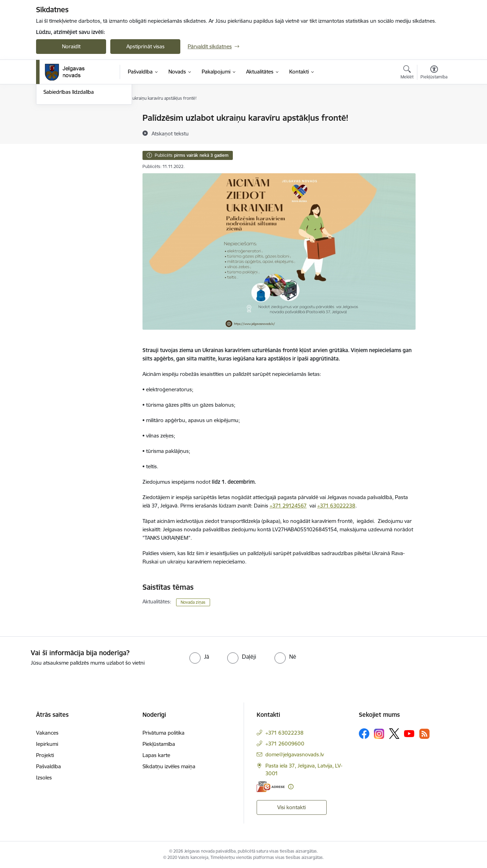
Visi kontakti (291, 807)
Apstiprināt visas (145, 46)
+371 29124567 (288, 506)
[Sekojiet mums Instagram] (379, 734)
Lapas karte (156, 755)
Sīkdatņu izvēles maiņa (169, 766)
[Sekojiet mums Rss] (424, 734)
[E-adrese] (271, 787)
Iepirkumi (47, 744)
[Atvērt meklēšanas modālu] (407, 73)
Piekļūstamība (159, 744)
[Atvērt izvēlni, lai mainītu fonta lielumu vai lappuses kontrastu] (434, 73)
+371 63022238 (336, 506)
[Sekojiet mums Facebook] (364, 734)
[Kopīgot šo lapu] (434, 132)
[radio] (199, 657)
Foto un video (60, 155)
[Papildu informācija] (291, 787)
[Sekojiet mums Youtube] (409, 733)
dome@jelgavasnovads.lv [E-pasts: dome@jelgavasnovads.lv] (295, 754)
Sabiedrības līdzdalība (69, 167)
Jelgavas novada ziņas (69, 143)
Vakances (47, 733)
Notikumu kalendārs (67, 118)
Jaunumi (53, 130)
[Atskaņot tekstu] (170, 133)
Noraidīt (71, 46)
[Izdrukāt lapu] (434, 115)
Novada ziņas (193, 602)
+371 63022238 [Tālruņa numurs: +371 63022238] (284, 733)
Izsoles (44, 778)
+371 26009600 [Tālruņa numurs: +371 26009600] (285, 744)
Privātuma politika (164, 733)
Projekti (45, 755)
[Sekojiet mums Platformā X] (394, 734)
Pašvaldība (48, 766)
